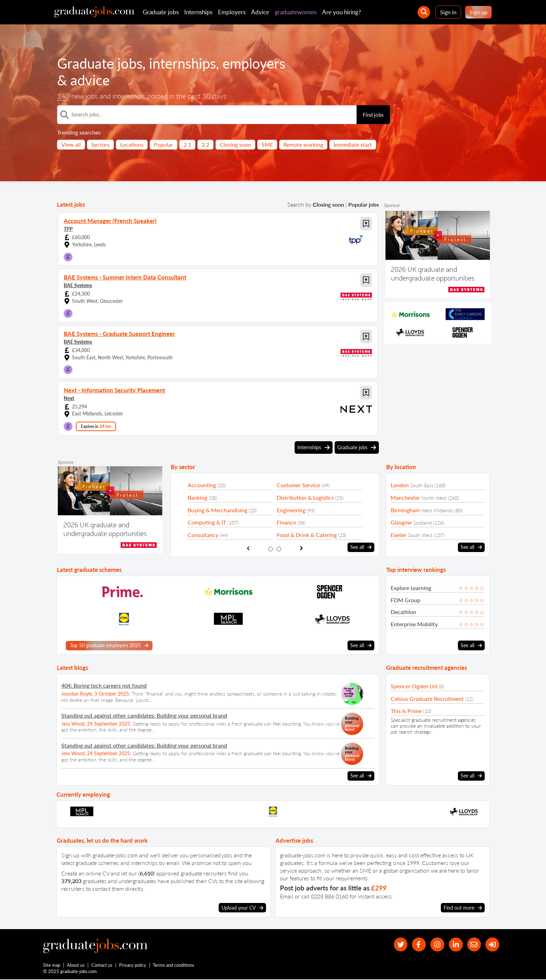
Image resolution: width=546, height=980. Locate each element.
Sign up (478, 12)
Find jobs (373, 115)
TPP (68, 229)
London (400, 485)
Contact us (102, 965)
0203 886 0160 (330, 896)
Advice (260, 12)
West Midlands (437, 510)
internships (182, 63)
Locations (132, 144)
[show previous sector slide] (248, 548)
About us (76, 965)
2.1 (187, 144)
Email (287, 896)
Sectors (100, 144)
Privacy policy (133, 965)
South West (420, 535)
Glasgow (401, 522)
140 (63, 96)
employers (254, 63)
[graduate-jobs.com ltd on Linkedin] (455, 945)
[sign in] (492, 945)
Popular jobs (364, 204)
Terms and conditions (174, 965)
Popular (163, 144)
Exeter (399, 535)
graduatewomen (296, 12)
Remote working (303, 144)
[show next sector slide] (301, 548)
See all (361, 547)
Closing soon (235, 144)
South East (422, 485)
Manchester (405, 497)
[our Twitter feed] (399, 945)
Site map (52, 965)
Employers (232, 12)
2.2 (205, 144)
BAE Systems (78, 285)
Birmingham (405, 510)
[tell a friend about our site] (473, 945)
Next (69, 398)
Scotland (423, 523)
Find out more (463, 908)
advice (90, 80)
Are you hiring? (342, 12)
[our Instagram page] (436, 945)
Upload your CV (242, 908)
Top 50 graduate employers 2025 (109, 645)
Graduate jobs (161, 12)
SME (267, 144)
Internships (198, 12)
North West (434, 498)
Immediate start (353, 144)
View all (71, 144)
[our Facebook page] (417, 945)
